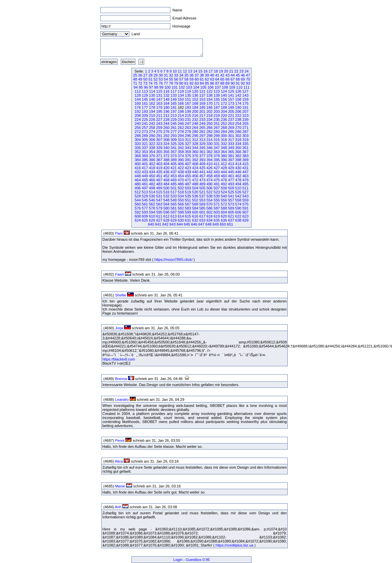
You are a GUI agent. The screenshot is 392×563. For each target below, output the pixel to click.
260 (166, 128)
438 (181, 172)
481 (145, 184)
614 (181, 216)
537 (202, 196)
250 (210, 124)
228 (166, 120)
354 (152, 152)
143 (245, 95)
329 (202, 144)
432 (137, 172)
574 (238, 204)
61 (202, 79)
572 (224, 204)
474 (210, 180)
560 (137, 204)
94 (135, 87)
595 (159, 212)
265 (202, 128)
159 (245, 99)
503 (188, 188)
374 (181, 156)
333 (231, 144)
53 (161, 79)
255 (245, 124)
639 (245, 220)
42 (222, 75)
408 (195, 164)
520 (195, 192)
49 (140, 79)
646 (194, 224)
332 (224, 144)
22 (236, 71)
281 (202, 132)
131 (159, 95)
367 (245, 152)
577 (145, 208)
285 (231, 132)
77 (166, 83)
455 (188, 176)
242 (152, 124)
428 (224, 168)
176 (137, 107)
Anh (118, 507)
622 (238, 216)
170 (210, 103)
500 (166, 188)
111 (246, 87)
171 (217, 103)
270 (238, 128)
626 (152, 220)
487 (188, 184)
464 (137, 180)
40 (212, 75)
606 (238, 212)
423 (188, 168)
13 (190, 71)
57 (181, 79)
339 (159, 148)
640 (151, 224)
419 (159, 168)
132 (166, 95)
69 (243, 79)
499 (159, 188)
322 (152, 144)
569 (202, 204)
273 (145, 132)
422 (181, 168)
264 (195, 128)
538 (210, 196)
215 (188, 115)
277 (174, 132)
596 (166, 212)
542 (238, 196)
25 (135, 75)
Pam (119, 233)
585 (202, 208)
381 (231, 156)
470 (181, 180)
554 (210, 200)
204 (224, 111)
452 (166, 176)
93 (248, 83)
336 (137, 148)
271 (245, 128)
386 (152, 160)
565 (174, 204)
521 (202, 192)
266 (210, 128)
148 (166, 99)
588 (224, 208)
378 (210, 156)
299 (217, 136)
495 (245, 184)
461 (231, 176)
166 (181, 103)
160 (137, 103)
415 (245, 164)
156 (224, 99)
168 (195, 103)
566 (181, 204)
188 (224, 107)
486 (181, 184)
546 (152, 200)
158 (238, 99)
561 (145, 204)
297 (202, 136)
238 (238, 120)
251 (217, 124)
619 (217, 216)
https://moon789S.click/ (174, 260)
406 (181, 164)
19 (221, 71)
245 (174, 124)
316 (224, 140)
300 (224, 136)
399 (245, 160)
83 (197, 83)
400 (137, 164)
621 (231, 216)
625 (145, 220)
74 (151, 83)
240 (137, 124)
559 (245, 200)
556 (224, 200)
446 (238, 172)
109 (232, 87)
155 (217, 99)
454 (181, 176)
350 (238, 148)
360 (195, 152)
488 (195, 184)
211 (159, 115)
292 (166, 136)
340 (166, 148)
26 (140, 75)
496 (137, 188)
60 (197, 79)
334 (238, 144)
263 (188, 128)
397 (231, 160)
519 (188, 192)
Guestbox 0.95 (198, 560)
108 (225, 87)
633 (202, 220)
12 (185, 71)
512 (137, 192)
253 (231, 124)
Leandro (122, 400)
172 (224, 103)
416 (137, 168)
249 (202, 124)
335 (245, 144)
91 (238, 83)
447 (245, 172)
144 (137, 99)
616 (195, 216)
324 (166, 144)
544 (137, 200)
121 (202, 91)
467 (159, 180)
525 (231, 192)
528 (137, 196)
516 (166, 192)
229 (174, 120)
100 (167, 87)
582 (181, 208)
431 (245, 168)
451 (159, 176)
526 (238, 192)
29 (156, 75)
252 (224, 124)
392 (195, 160)
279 (188, 132)
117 (174, 91)
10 (175, 71)
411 (217, 164)
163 (159, 103)
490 (210, 184)
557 (231, 200)
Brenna (121, 379)
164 (166, 103)
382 (238, 156)
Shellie (121, 295)
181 (174, 107)
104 (196, 87)
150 (181, 99)
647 (201, 224)
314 (210, 140)
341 (174, 148)
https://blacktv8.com (119, 359)
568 (195, 204)
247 (188, 124)
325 (174, 144)
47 (248, 75)
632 (195, 220)
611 (159, 216)
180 (166, 107)
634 (210, 220)
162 (152, 103)
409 (202, 164)
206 (238, 111)
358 (181, 152)
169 (202, 103)
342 (181, 148)
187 (217, 107)
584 (195, 208)
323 (159, 144)
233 (202, 120)
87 (217, 83)
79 (176, 83)
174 (238, 103)
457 (202, 176)
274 (152, 132)
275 (159, 132)
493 (231, 184)
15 (200, 71)
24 (246, 71)
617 (202, 216)
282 (210, 132)
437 (174, 172)
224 (137, 120)
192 (137, 111)
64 (217, 79)
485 (174, 184)
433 (145, 172)
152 (195, 99)
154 (210, 99)
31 (166, 75)
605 (231, 212)
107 (218, 87)
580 (166, 208)
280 (195, 132)
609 (145, 216)
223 (245, 115)
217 (202, 115)
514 (152, 192)
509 (231, 188)
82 (191, 83)
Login (178, 560)
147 (159, 99)
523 (217, 192)
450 (152, 176)
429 (231, 168)
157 (231, 99)
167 (188, 103)
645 (187, 224)
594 (152, 212)
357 (174, 152)
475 (217, 180)
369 (145, 156)
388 (166, 160)
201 (202, 111)
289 (145, 136)
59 (191, 79)
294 (181, 136)
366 (238, 152)
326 (181, 144)
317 (231, 140)
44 (233, 75)
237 (231, 120)
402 (152, 164)
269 (231, 128)
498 (152, 188)
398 (238, 160)
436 (166, 172)
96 (146, 87)
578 (152, 208)
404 (166, 164)
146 (152, 99)
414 (238, 164)
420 (166, 168)
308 (166, 140)
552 (195, 200)
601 (202, 212)
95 (141, 87)
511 (245, 188)
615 (188, 216)
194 (152, 111)
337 (145, 148)
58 (186, 79)
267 (217, 128)
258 (152, 128)
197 (174, 111)
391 (188, 160)
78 (171, 83)
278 (181, 132)
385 (145, 160)
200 (195, 111)
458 (210, 176)
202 (210, 111)
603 (217, 212)
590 (238, 208)
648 (209, 224)
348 (224, 148)
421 (174, 168)
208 (137, 115)
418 (152, 168)
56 (176, 79)
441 (202, 172)
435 (159, 172)
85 (207, 83)
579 (159, 208)
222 (238, 115)
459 (217, 176)
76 (161, 83)
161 (145, 103)
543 (245, 196)
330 (210, 144)
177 (145, 107)
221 (231, 115)
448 (137, 176)
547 (159, 200)
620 (224, 216)
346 (210, 148)
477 (231, 180)
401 (145, 164)
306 (152, 140)
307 (159, 140)
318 (238, 140)
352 (137, 152)
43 (227, 75)
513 (145, 192)
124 (224, 91)
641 (158, 224)
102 (182, 87)
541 (231, 196)
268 (224, 128)
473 (202, 180)
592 (137, 212)
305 (145, 140)
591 (245, 208)
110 (239, 87)
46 (243, 75)
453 (174, 176)
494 (238, 184)
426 (210, 168)
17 (211, 71)
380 (224, 156)
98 (156, 87)
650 (223, 224)
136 (195, 95)
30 (161, 75)
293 (174, 136)
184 (195, 107)
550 (181, 200)
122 (210, 91)
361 (202, 152)
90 (233, 83)
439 (188, 172)
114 (152, 91)
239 (245, 120)
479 (245, 180)
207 (245, 111)
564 (166, 204)
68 (238, 79)
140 (224, 95)
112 (137, 91)
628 (166, 220)
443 (217, 172)
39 (207, 75)
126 (238, 91)
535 (188, 196)
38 (202, 75)
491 (217, 184)
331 (217, 144)
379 (217, 156)
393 (202, 160)
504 (195, 188)
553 (202, 200)
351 (245, 148)
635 (217, 220)
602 (210, 212)
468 (166, 180)
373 (174, 156)
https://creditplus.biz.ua (235, 545)
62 (207, 79)
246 (181, 124)
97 (151, 87)
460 (224, 176)
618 (210, 216)
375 (188, 156)
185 (202, 107)
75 (156, 83)
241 (145, 124)
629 (174, 220)
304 (137, 140)
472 (195, 180)
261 (174, 128)
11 (180, 71)
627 (159, 220)
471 (188, 180)
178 (152, 107)
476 (224, 180)
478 (238, 180)
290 (152, 136)
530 (152, 196)
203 (217, 111)
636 (224, 220)
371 (159, 156)
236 (224, 120)
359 (188, 152)
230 (181, 120)
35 (186, 75)
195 (159, 111)
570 (210, 204)
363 (217, 152)
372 (166, 156)
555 (217, 200)
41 (217, 75)
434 (152, 172)
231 (188, 120)
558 (238, 200)
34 (181, 75)
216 (195, 115)
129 (145, 95)
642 (165, 224)
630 (181, 220)
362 (210, 152)
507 (217, 188)
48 (135, 79)
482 (152, 184)
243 (159, 124)
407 (188, 164)
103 (189, 87)
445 (231, 172)
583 (188, 208)
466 (152, 180)
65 (222, 79)
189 (231, 107)
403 (159, 164)
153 (202, 99)
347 (217, 148)
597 (174, 212)
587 (217, 208)
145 (145, 99)
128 (137, 95)
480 (137, 184)
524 (224, 192)
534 (181, 196)
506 (210, 188)
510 (238, 188)
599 (188, 212)
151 (188, 99)
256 (137, 128)
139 (217, 95)
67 (233, 79)
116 (166, 91)
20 (226, 71)
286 (238, 132)
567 (188, 204)
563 (159, 204)
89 (227, 83)
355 (159, 152)
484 (166, 184)
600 (195, 212)
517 (174, 192)
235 (217, 120)
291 (159, 136)
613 (174, 216)
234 (210, 120)
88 (222, 83)
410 (210, 164)
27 (145, 75)
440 (195, 172)
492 (224, 184)
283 (217, 132)
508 (224, 188)
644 (180, 224)
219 (217, 115)
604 (224, 212)
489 (202, 184)
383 (245, 156)
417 (145, 168)
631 (188, 220)
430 (238, 168)
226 (152, 120)
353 (145, 152)
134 (181, 95)
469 (174, 180)
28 (151, 75)
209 (145, 115)
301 (231, 136)
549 (174, 200)
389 (174, 160)
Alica (119, 461)
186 (210, 107)
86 (212, 83)
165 (174, 103)
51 (151, 79)
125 (231, 91)
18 (216, 71)
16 (206, 71)
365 (231, 152)
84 (202, 83)
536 (195, 196)
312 (195, 140)
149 (174, 99)
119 (188, 91)
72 (140, 83)
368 (137, 156)
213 (174, 115)
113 (145, 91)
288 (137, 136)
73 (145, 83)
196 (166, 111)
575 (245, 204)
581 (174, 208)
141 (231, 95)
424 (195, 168)
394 (210, 160)
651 (230, 224)
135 (188, 95)
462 (238, 176)
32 (171, 75)
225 (145, 120)
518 (181, 192)
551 (188, 200)
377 (202, 156)
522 (210, 192)
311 (188, 140)
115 (159, 91)
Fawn (120, 274)
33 (176, 75)
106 (211, 87)
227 (159, 120)
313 (202, 140)
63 (212, 79)
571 (217, 204)
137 (202, 95)
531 (159, 196)
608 (137, 216)
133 (174, 95)
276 (166, 132)
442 (210, 172)
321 (145, 144)
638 (238, 220)
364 (224, 152)
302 (238, 136)
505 (202, 188)
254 (238, 124)
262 (181, 128)
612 (166, 216)
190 (238, 107)
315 (217, 140)
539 (217, 196)
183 (188, 107)
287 (245, 132)
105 (203, 87)
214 (181, 115)
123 (217, 91)
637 (231, 220)
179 (159, 107)
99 (161, 87)
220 (224, 115)
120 (195, 91)
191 (245, 107)
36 (191, 75)
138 (210, 95)
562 (152, 204)
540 (224, 196)
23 (241, 71)
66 (227, 79)
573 (231, 204)
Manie (120, 486)
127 (245, 91)
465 (145, 180)
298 (210, 136)
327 (188, 144)
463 (245, 176)
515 (159, 192)
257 (145, 128)
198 (181, 111)
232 (195, 120)
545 (145, 200)
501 (174, 188)
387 (159, 160)
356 (166, 152)
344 (195, 148)
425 (202, 168)
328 (195, 144)
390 (181, 160)
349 (231, 148)
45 (238, 75)
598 (181, 212)
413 (231, 164)
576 (137, 208)
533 (174, 196)
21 (231, 71)
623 (245, 216)
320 (137, 144)
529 (145, 196)
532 (166, 196)
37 (197, 75)
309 (174, 140)
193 (145, 111)
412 (224, 164)
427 (217, 168)
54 (166, 79)
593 (145, 212)
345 (202, 148)
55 (171, 79)
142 (238, 95)
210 (152, 115)
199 (188, 111)
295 (188, 136)
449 (145, 176)
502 (181, 188)
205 (231, 111)
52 (156, 79)
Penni (120, 440)
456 (195, 176)
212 (166, 115)
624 (137, 220)
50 (145, 79)
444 (224, 172)
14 (195, 71)
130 (152, 95)
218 (210, 115)
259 (159, 128)
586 (210, 208)
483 (159, 184)
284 (224, 132)
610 (152, 216)
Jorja (119, 328)
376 (195, 156)
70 (248, 79)
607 (245, 212)
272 (137, 132)
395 (217, 160)
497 (145, 188)
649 (216, 224)
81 (186, 83)
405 (174, 164)
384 (137, 160)
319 (245, 140)
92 (243, 83)
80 (181, 83)
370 (152, 156)
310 (181, 140)
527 (245, 192)
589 (231, 208)
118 (181, 91)
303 (245, 136)
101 (175, 87)
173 (231, 103)
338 (152, 148)
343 (188, 148)
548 (166, 200)
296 (195, 136)
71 (135, 83)
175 (245, 103)
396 (224, 160)
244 (166, 124)
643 (172, 224)
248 (195, 124)
